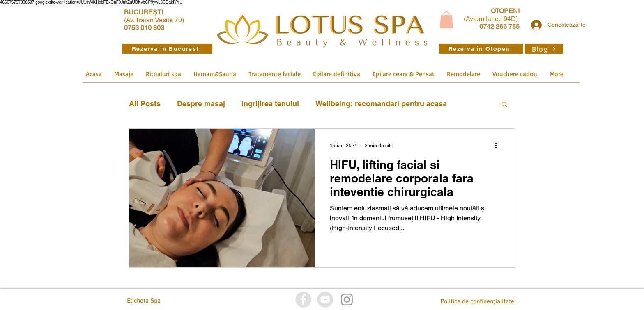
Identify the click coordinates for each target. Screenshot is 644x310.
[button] (446, 20)
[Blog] (544, 49)
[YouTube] (325, 300)
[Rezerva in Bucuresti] (167, 49)
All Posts (145, 104)
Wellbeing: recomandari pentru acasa (381, 104)
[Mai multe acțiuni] (499, 146)
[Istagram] (347, 300)
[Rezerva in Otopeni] (481, 49)
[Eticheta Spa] (164, 301)
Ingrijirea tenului (270, 104)
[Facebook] (303, 300)
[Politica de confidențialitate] (477, 302)
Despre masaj (201, 104)
